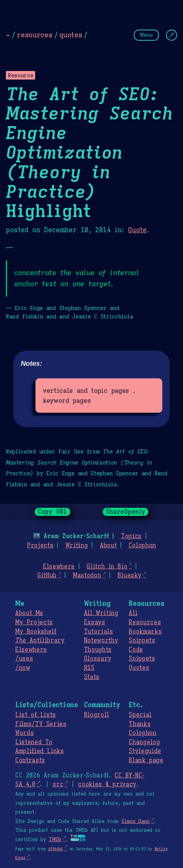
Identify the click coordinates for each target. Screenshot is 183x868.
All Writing (101, 613)
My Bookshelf (36, 632)
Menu (146, 35)
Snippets (142, 641)
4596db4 (55, 849)
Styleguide (145, 751)
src (58, 784)
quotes (71, 35)
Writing (77, 546)
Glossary (98, 659)
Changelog (144, 742)
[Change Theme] (172, 35)
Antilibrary (40, 641)
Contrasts (30, 760)
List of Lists (35, 715)
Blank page (146, 760)
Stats (92, 677)
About (108, 546)
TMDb (55, 840)
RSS (89, 668)
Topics (131, 536)
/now (23, 668)
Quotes (139, 668)
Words (24, 733)
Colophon (142, 546)
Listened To (34, 742)
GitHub (47, 575)
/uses (24, 659)
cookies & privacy (107, 784)
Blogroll (96, 715)
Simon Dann (135, 821)
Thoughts (98, 650)
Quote (137, 230)
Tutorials (99, 632)
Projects (40, 546)
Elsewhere (59, 567)
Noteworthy (101, 641)
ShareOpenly (126, 512)
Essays (95, 622)
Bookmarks (145, 632)
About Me (29, 613)
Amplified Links (40, 751)
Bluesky (130, 575)
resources (34, 35)
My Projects (34, 622)
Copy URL (52, 512)
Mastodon (87, 575)
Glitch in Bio (107, 567)
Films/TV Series (41, 724)
